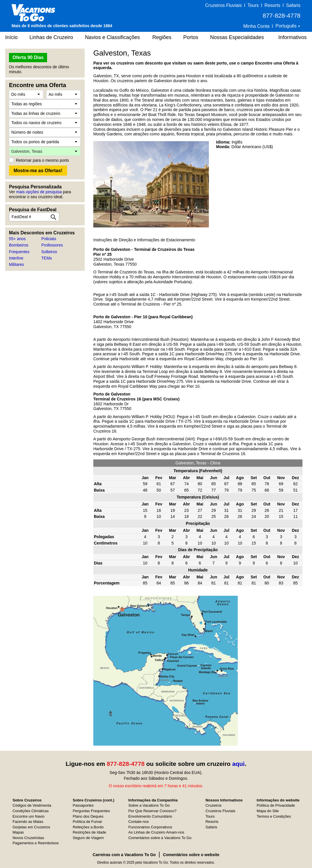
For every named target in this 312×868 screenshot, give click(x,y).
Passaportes (83, 805)
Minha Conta (256, 26)
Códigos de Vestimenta (32, 805)
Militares (16, 264)
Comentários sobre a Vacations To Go (160, 838)
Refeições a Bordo (88, 827)
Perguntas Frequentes (91, 811)
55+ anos (17, 239)
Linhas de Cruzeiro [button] (51, 37)
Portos (191, 37)
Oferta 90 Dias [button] (28, 57)
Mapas (18, 832)
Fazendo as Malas (28, 822)
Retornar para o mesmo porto (42, 160)
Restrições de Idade (90, 832)
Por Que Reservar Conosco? (152, 811)
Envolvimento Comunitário (150, 816)
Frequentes (19, 252)
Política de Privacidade (276, 805)
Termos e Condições (274, 816)
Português (287, 26)
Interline (16, 258)
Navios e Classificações (112, 37)
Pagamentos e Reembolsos (36, 843)
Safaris (293, 5)
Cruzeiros (213, 805)
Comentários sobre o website (191, 855)
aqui (238, 764)
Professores (52, 245)
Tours (253, 5)
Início (11, 37)
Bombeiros (19, 245)
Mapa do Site (268, 811)
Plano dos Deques (88, 816)
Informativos (292, 37)
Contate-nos (139, 822)
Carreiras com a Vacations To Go (124, 855)
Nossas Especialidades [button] (237, 37)
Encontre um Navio (28, 816)
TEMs (47, 258)
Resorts (272, 5)
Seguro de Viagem (88, 838)
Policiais (49, 239)
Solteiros (49, 252)
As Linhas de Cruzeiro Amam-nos (156, 832)
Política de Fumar (88, 822)
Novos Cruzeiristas (28, 838)
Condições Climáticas (30, 811)
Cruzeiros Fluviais (223, 5)
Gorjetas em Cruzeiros (31, 827)
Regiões (162, 37)
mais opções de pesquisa (39, 192)
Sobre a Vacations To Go (149, 805)
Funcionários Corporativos (150, 827)
